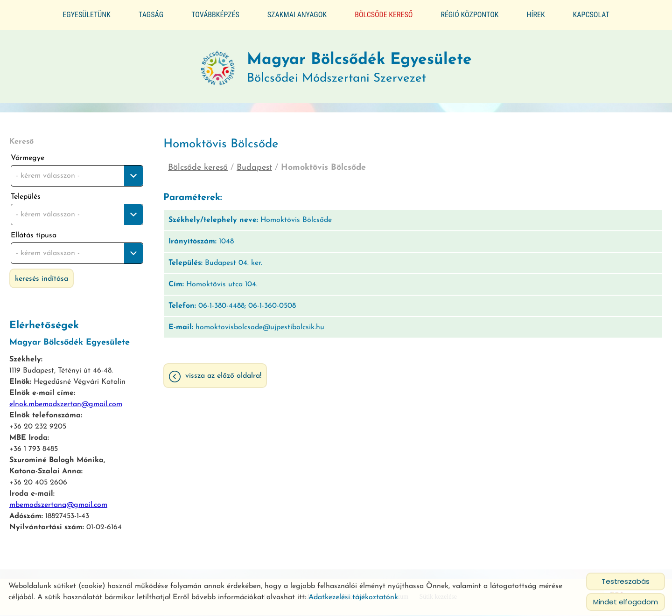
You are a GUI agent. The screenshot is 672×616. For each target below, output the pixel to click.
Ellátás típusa (34, 234)
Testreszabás (626, 581)
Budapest (254, 166)
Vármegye (28, 156)
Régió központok (469, 15)
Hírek (536, 15)
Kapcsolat (591, 15)
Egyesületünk (87, 15)
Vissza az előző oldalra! (223, 375)
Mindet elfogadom (626, 602)
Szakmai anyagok (297, 15)
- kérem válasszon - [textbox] (48, 174)
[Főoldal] (210, 66)
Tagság (151, 15)
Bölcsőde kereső (384, 15)
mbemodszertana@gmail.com (58, 503)
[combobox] (77, 174)
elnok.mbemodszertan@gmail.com (66, 402)
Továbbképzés (215, 15)
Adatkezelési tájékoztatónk (353, 597)
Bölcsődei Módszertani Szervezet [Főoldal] (361, 66)
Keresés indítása (42, 277)
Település (26, 195)
